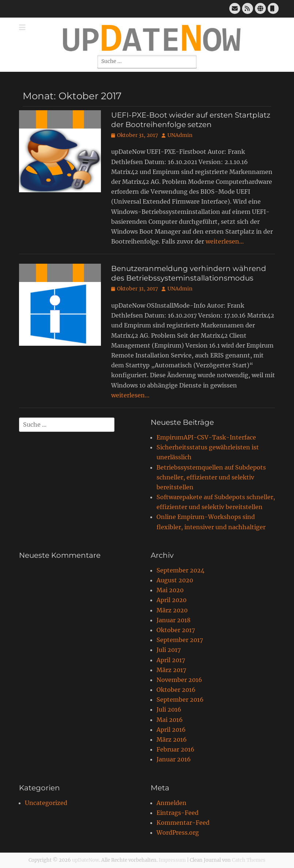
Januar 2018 (174, 620)
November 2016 (179, 680)
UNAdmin (180, 135)
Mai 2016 (170, 720)
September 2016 (180, 700)
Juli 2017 (169, 650)
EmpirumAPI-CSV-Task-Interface (206, 437)
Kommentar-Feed (183, 823)
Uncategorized (46, 803)
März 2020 (172, 610)
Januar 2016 (174, 759)
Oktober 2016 (176, 690)
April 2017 (171, 660)
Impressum (172, 860)
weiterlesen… (225, 241)
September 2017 (180, 640)
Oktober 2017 (176, 630)
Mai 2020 (170, 590)
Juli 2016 (169, 709)
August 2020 (175, 580)
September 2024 (180, 570)
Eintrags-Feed (178, 813)
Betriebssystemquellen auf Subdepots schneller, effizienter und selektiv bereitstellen (211, 477)
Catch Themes (249, 860)
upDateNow (86, 860)
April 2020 (171, 600)
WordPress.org (178, 832)
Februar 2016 (176, 749)
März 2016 (172, 739)
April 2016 (171, 730)
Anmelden (171, 803)
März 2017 (171, 670)
